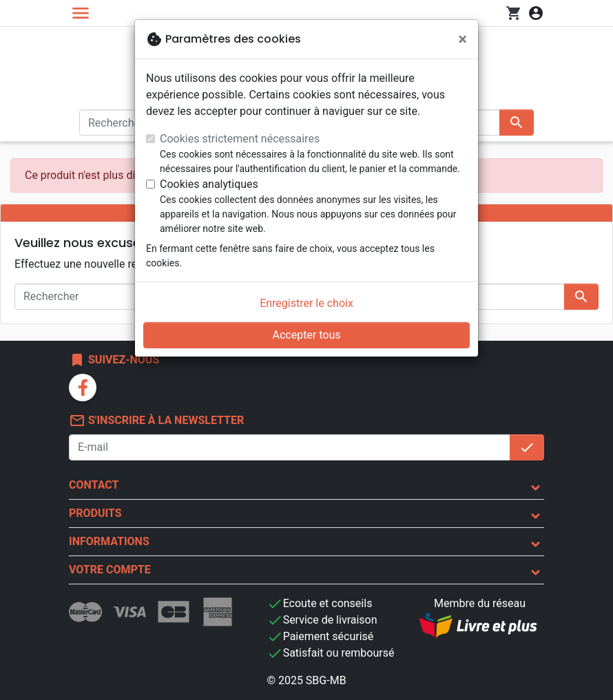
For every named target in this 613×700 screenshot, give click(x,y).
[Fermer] (463, 39)
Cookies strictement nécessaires (240, 139)
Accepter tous (306, 335)
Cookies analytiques (209, 184)
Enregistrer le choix (306, 303)
